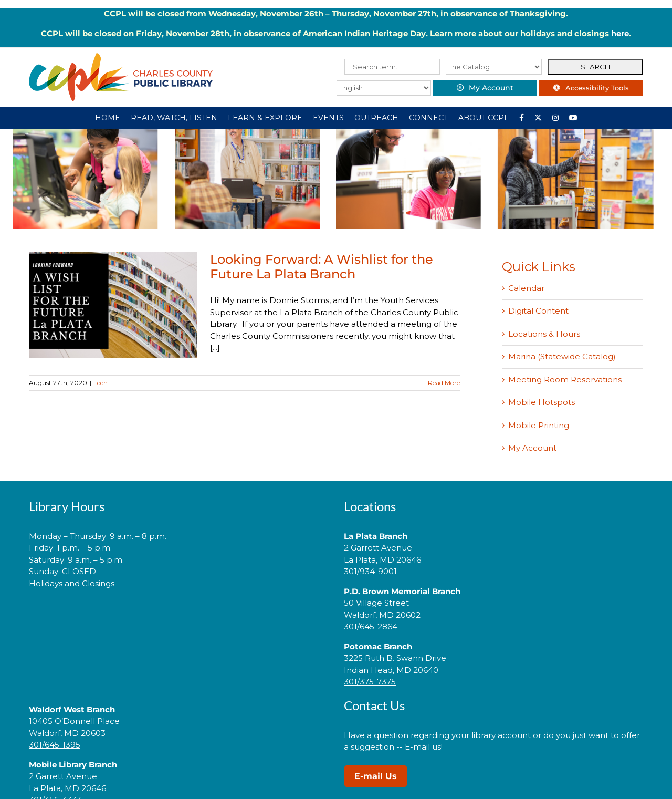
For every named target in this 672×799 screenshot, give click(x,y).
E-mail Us (376, 776)
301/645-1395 (55, 745)
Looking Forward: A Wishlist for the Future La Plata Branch (322, 267)
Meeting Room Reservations (565, 380)
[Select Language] (382, 88)
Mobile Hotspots (542, 402)
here (620, 33)
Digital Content (538, 311)
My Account (532, 448)
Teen (101, 383)
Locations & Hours (544, 334)
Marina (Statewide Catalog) (562, 356)
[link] (178, 616)
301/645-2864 (371, 626)
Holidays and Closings (72, 583)
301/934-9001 (370, 571)
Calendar (526, 288)
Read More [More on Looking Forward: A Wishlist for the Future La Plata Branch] (444, 383)
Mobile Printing (539, 425)
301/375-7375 (370, 682)
